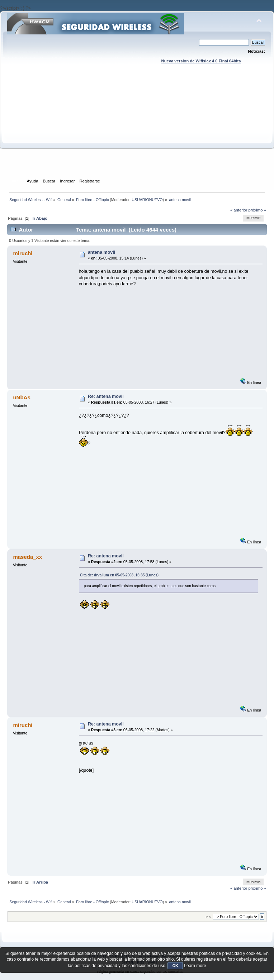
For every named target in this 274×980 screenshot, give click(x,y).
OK (175, 966)
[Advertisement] (137, 128)
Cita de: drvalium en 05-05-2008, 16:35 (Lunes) (119, 575)
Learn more (195, 966)
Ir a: (208, 917)
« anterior (239, 210)
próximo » (257, 210)
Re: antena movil (106, 396)
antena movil (101, 252)
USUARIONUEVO (147, 200)
